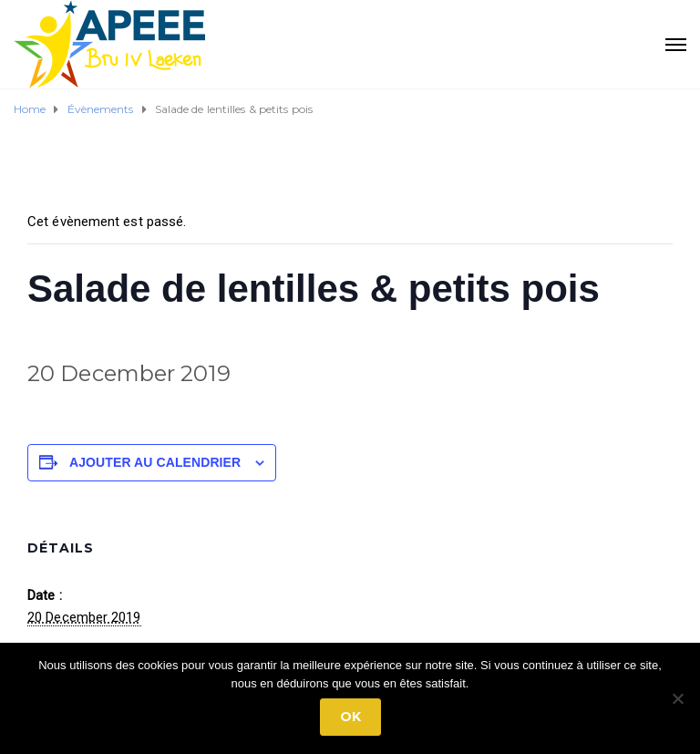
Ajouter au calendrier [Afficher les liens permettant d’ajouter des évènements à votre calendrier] (155, 462)
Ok (350, 717)
